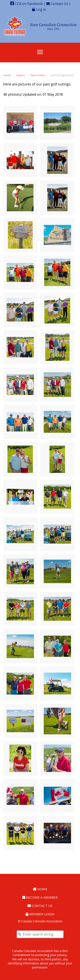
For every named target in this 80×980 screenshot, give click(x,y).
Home (7, 75)
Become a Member (40, 897)
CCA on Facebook (26, 4)
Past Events (38, 75)
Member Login (40, 914)
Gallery (20, 75)
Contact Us (57, 4)
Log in (41, 9)
